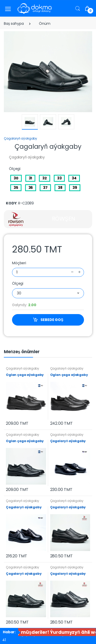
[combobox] (48, 293)
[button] (78, 8)
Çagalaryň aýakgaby (20, 138)
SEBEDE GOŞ (48, 320)
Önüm (45, 24)
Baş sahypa (14, 24)
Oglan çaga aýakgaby (25, 375)
